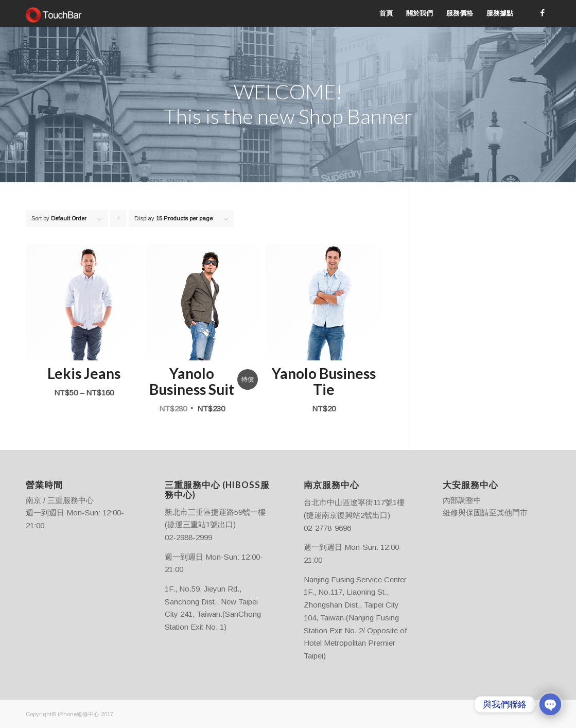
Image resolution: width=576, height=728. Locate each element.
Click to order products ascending (118, 221)
